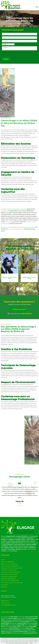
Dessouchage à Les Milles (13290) (9, 576)
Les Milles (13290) (13, 211)
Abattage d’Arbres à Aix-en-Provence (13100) (12, 568)
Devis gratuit (4, 587)
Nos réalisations (5, 585)
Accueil (10, 23)
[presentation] (12, 54)
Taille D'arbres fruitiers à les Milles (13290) (11, 572)
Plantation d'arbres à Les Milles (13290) (10, 581)
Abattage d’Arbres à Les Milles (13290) (10, 566)
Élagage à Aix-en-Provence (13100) (9, 564)
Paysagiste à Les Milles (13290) (8, 578)
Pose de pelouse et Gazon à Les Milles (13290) (12, 583)
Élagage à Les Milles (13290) (7, 562)
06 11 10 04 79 (27, 314)
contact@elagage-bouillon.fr (8, 605)
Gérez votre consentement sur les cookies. (18, 643)
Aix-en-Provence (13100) (24, 211)
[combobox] (8, 44)
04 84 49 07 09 (5, 603)
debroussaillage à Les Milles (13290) (9, 574)
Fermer (31, 643)
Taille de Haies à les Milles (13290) (9, 570)
